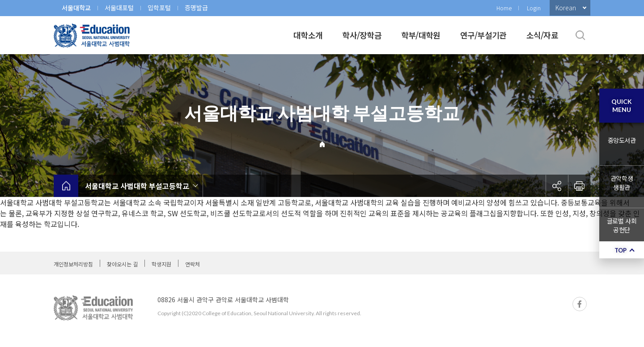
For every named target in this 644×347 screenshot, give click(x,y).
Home (504, 8)
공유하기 (557, 186)
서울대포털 (119, 8)
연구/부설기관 (483, 35)
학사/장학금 (362, 35)
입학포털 (159, 8)
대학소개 (308, 35)
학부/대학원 (421, 35)
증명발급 (196, 8)
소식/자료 (542, 35)
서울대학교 (76, 8)
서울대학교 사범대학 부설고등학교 (137, 186)
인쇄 (579, 186)
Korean (566, 8)
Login (534, 8)
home (66, 186)
